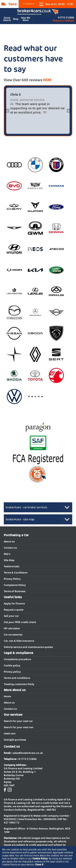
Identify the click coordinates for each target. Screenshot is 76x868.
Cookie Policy (40, 858)
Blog (16, 19)
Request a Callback (63, 21)
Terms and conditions (17, 678)
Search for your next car (18, 721)
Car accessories (13, 635)
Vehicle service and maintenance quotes (28, 647)
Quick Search (7, 19)
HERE (47, 80)
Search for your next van (19, 727)
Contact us (10, 548)
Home (7, 696)
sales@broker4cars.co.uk (28, 753)
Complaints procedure (17, 659)
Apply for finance (14, 604)
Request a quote (14, 610)
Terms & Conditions (16, 573)
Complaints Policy (15, 585)
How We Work (26, 19)
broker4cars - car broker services (26, 507)
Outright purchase (15, 740)
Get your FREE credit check (20, 622)
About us (9, 542)
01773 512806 (66, 18)
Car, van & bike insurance (19, 641)
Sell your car (11, 616)
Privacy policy (12, 672)
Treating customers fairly (19, 684)
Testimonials (11, 566)
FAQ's (7, 554)
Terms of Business (15, 591)
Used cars (10, 733)
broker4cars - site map (20, 519)
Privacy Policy (12, 579)
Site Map (9, 560)
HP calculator (12, 628)
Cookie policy (12, 665)
